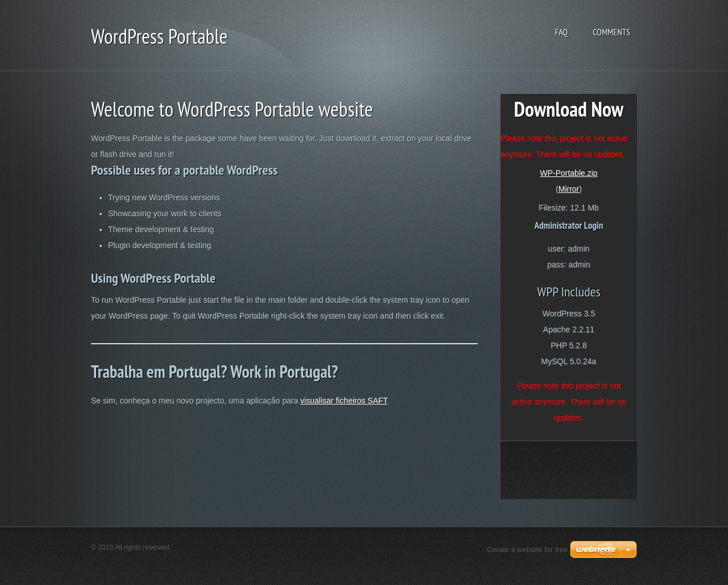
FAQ (562, 32)
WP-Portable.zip (568, 173)
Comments (611, 32)
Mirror (569, 189)
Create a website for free (527, 549)
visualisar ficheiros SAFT (344, 401)
